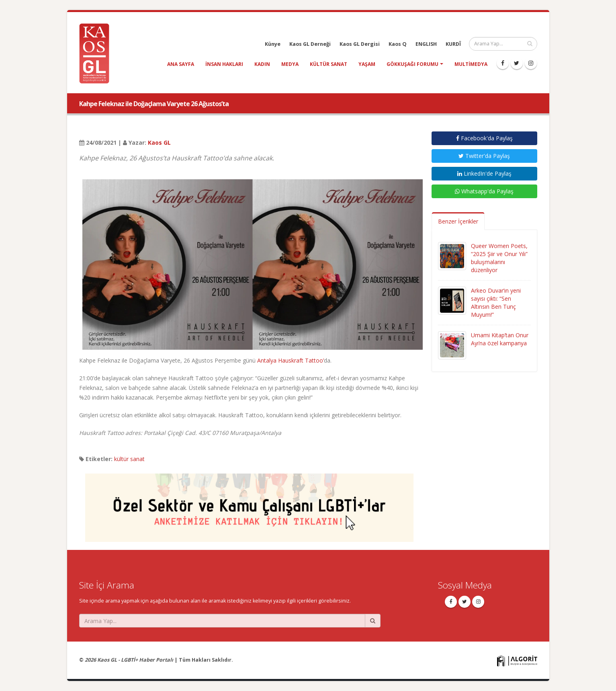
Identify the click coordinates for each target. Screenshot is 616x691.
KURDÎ (453, 44)
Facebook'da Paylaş (484, 138)
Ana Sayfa (181, 64)
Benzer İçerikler (458, 221)
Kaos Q (398, 44)
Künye (273, 44)
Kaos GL (159, 143)
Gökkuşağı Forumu (412, 64)
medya (290, 64)
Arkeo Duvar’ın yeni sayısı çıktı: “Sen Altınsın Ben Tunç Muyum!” (496, 302)
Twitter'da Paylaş (484, 156)
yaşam (367, 64)
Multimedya (471, 64)
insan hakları (224, 64)
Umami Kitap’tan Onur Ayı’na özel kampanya (500, 339)
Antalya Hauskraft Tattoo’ (291, 360)
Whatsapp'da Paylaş (484, 191)
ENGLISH (426, 44)
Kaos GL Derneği (310, 44)
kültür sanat (328, 64)
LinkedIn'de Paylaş (484, 173)
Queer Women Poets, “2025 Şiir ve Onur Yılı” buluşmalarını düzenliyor (499, 258)
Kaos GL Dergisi (360, 44)
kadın (262, 64)
